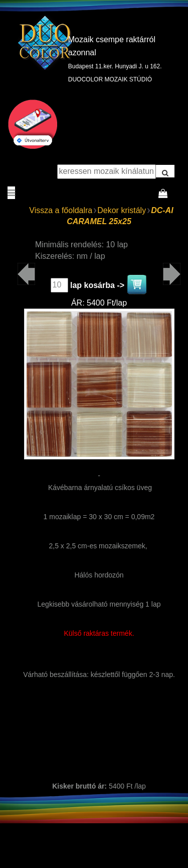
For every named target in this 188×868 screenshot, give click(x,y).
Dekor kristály (122, 210)
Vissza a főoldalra (61, 210)
